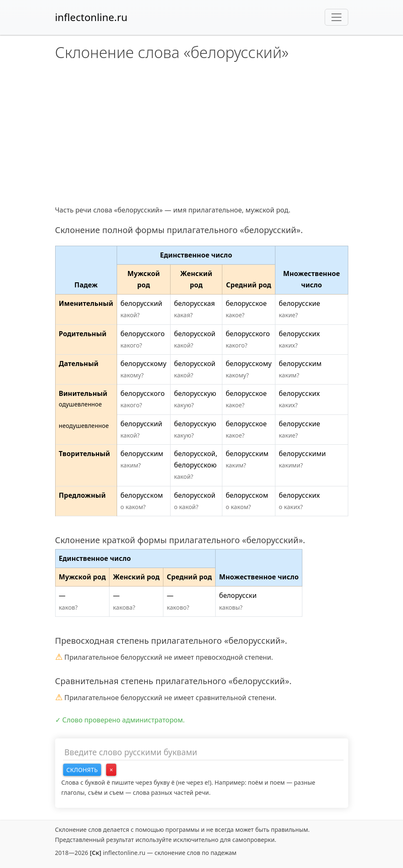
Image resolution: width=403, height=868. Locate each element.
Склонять (82, 770)
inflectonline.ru (91, 17)
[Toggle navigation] (336, 17)
